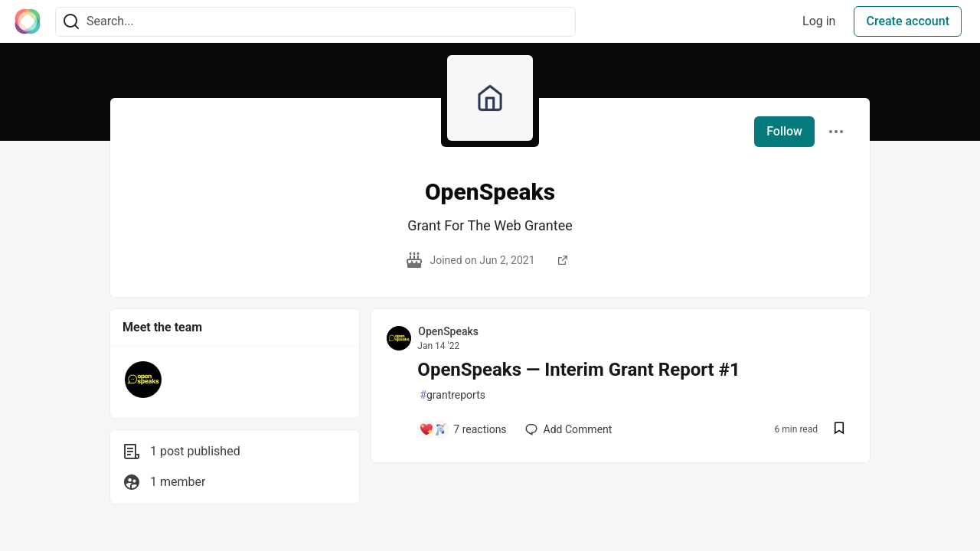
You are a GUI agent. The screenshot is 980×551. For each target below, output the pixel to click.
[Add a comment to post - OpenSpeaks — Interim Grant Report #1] (462, 429)
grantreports (452, 395)
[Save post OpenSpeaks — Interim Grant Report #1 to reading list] (839, 430)
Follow (784, 131)
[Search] (71, 22)
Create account (908, 21)
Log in (819, 21)
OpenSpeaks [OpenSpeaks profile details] (448, 331)
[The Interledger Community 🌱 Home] (28, 21)
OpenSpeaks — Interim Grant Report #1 (578, 370)
